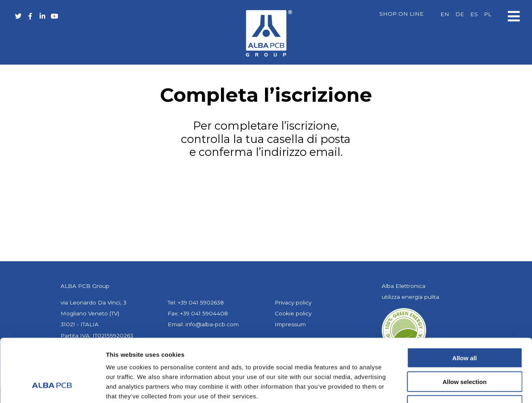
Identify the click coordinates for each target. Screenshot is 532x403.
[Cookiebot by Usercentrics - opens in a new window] (52, 387)
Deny (465, 352)
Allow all (465, 304)
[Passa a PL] (488, 15)
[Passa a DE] (460, 15)
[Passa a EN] (445, 15)
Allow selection (464, 328)
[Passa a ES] (474, 15)
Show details (424, 387)
